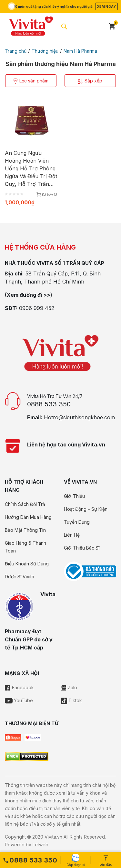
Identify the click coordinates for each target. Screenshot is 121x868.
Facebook (19, 687)
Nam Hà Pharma (80, 51)
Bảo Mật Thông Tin (25, 530)
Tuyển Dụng (77, 522)
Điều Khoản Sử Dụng (27, 564)
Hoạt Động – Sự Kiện (86, 509)
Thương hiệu (45, 51)
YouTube (19, 700)
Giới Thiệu (74, 496)
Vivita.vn (53, 837)
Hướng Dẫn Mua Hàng (28, 517)
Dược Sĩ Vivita (20, 577)
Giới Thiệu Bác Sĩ (82, 548)
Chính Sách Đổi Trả (25, 504)
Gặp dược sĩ (76, 860)
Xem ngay (106, 6)
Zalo (69, 687)
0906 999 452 (37, 308)
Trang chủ (16, 51)
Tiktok (71, 700)
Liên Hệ (72, 535)
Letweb (40, 845)
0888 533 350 (49, 404)
